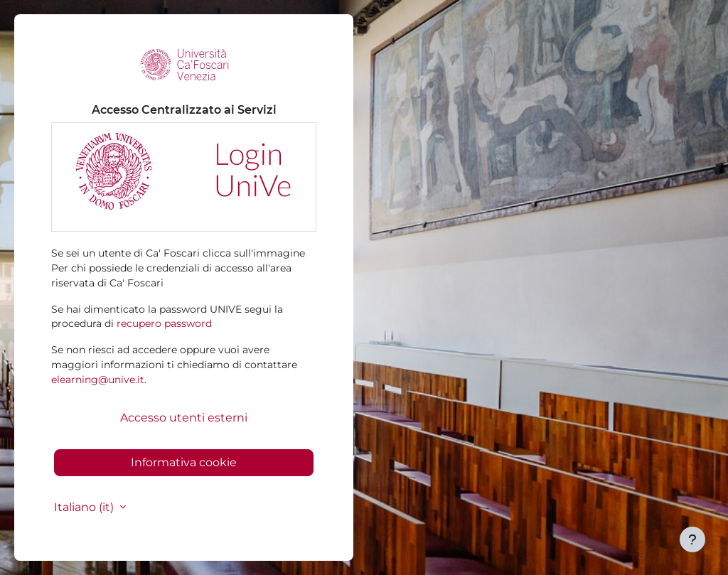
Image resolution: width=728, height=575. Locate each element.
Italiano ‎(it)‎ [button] (85, 507)
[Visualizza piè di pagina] (692, 539)
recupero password (164, 323)
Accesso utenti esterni (184, 418)
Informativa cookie (184, 462)
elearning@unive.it (98, 380)
